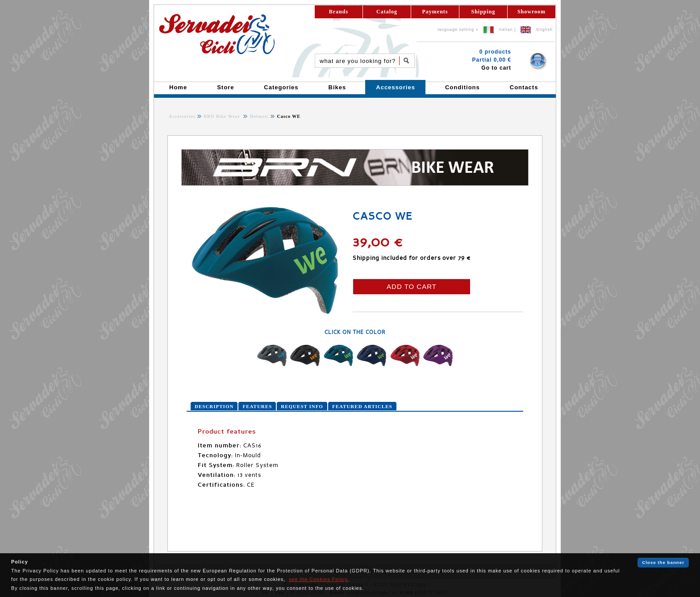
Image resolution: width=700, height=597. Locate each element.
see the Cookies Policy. (319, 579)
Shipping (483, 12)
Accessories (182, 116)
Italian (506, 29)
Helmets (258, 116)
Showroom (531, 12)
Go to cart (496, 68)
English (544, 29)
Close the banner (663, 562)
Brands (339, 12)
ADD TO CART (412, 286)
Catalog (387, 12)
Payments (435, 12)
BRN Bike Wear (223, 116)
